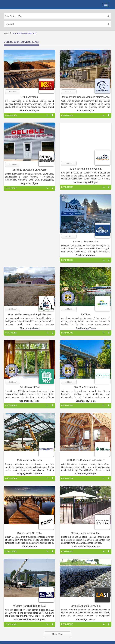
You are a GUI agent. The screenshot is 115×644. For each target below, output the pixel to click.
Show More (57, 634)
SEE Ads (13, 92)
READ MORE (11, 115)
